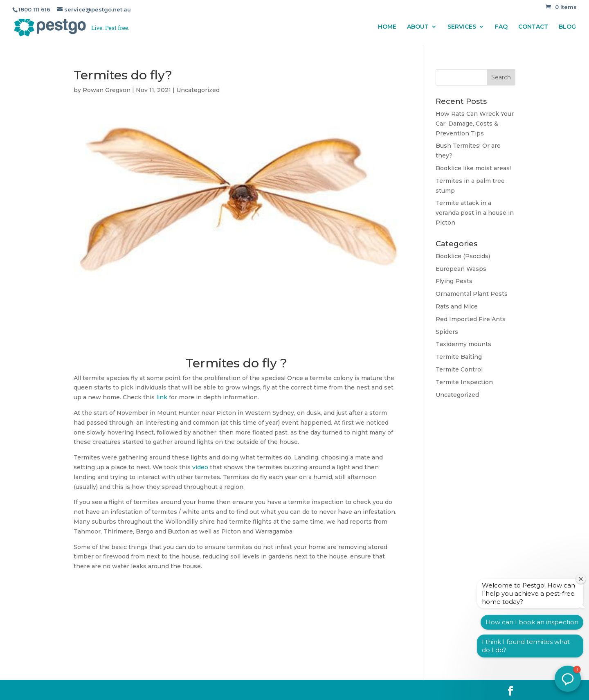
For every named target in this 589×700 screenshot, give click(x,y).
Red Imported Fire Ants (471, 319)
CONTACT (533, 27)
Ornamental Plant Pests (472, 294)
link (162, 397)
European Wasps (461, 269)
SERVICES (462, 27)
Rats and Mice (457, 306)
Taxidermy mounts (463, 344)
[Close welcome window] (581, 579)
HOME (387, 27)
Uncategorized (198, 90)
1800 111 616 (34, 9)
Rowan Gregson (107, 90)
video (200, 467)
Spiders (447, 332)
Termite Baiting (459, 357)
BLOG (567, 27)
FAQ (501, 27)
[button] (568, 679)
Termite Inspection (464, 382)
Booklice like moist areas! (473, 168)
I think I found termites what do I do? (526, 646)
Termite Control (459, 369)
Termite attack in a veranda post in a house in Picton (475, 213)
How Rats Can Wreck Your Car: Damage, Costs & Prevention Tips (475, 124)
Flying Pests (454, 281)
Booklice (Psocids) (463, 256)
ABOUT (418, 27)
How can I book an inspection (532, 622)
